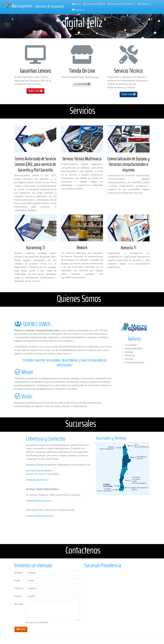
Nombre (19, 573)
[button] (12, 19)
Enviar (21, 629)
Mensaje (19, 604)
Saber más (35, 91)
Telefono (19, 588)
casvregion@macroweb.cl (39, 471)
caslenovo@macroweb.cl (39, 501)
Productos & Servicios (120, 4)
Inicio (76, 4)
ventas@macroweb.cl (37, 480)
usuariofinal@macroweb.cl (40, 516)
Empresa (144, 4)
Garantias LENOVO (94, 4)
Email (17, 581)
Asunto (18, 596)
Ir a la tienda (82, 84)
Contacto (78, 10)
